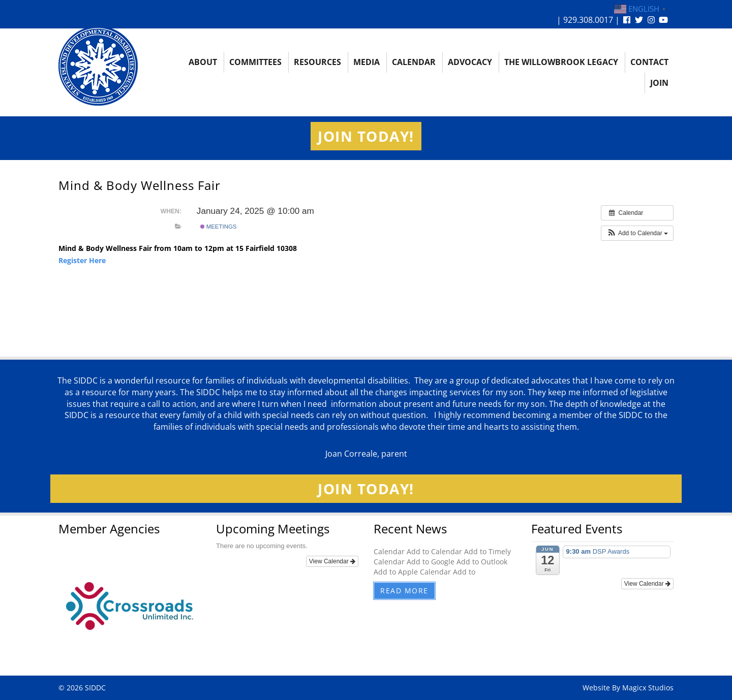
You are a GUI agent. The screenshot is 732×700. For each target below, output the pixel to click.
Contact (649, 62)
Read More (404, 591)
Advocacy (470, 62)
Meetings (219, 227)
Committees (255, 62)
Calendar (414, 62)
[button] (637, 233)
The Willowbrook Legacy (561, 62)
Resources (317, 62)
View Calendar (332, 561)
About (203, 62)
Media (367, 62)
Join (659, 83)
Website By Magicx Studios (628, 688)
